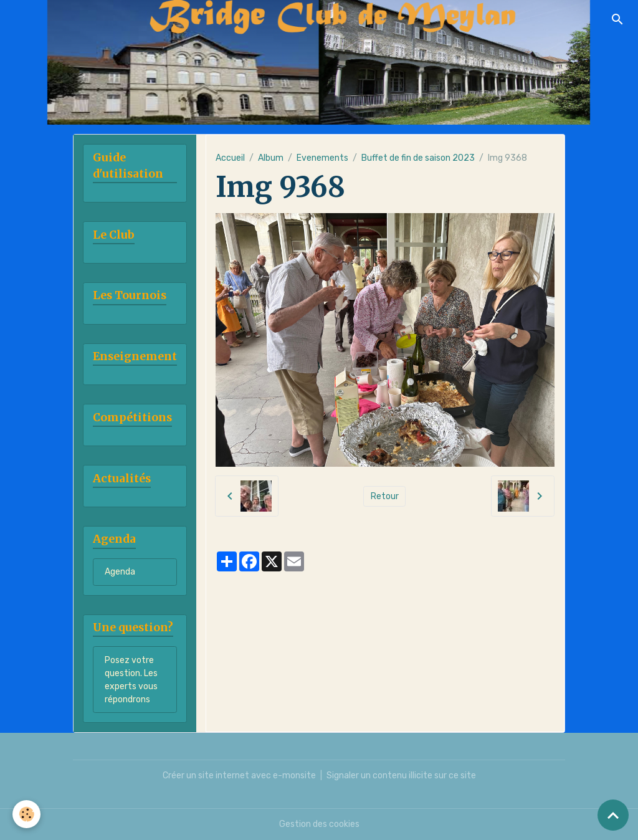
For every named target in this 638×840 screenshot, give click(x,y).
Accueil (230, 158)
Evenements (322, 158)
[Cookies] (26, 814)
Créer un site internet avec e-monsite (239, 776)
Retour (385, 496)
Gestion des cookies (319, 824)
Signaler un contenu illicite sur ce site (401, 776)
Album (271, 158)
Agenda (120, 572)
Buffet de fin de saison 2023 (418, 158)
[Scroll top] (613, 815)
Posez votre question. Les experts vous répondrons (131, 680)
